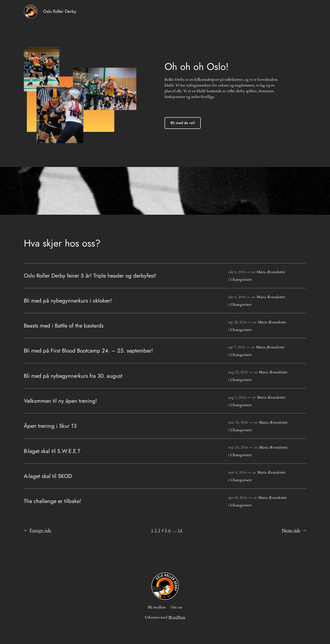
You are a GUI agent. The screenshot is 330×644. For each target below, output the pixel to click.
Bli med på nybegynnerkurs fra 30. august (73, 376)
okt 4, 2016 (237, 297)
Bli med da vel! (183, 123)
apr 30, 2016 (238, 498)
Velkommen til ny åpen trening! (60, 401)
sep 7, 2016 (237, 347)
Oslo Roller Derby (60, 11)
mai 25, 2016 (238, 447)
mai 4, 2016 (237, 472)
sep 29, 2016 (238, 322)
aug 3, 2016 (237, 397)
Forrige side (38, 531)
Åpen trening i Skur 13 (50, 426)
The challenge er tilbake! (52, 501)
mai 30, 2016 (238, 422)
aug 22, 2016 (238, 372)
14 (180, 530)
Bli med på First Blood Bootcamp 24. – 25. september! (88, 351)
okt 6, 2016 (237, 272)
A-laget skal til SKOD (48, 476)
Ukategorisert (241, 280)
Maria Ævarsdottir (271, 272)
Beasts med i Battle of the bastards (64, 326)
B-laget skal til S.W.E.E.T (52, 451)
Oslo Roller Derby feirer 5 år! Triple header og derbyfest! (90, 276)
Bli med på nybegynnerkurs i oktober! (68, 301)
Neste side (294, 531)
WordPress (177, 617)
